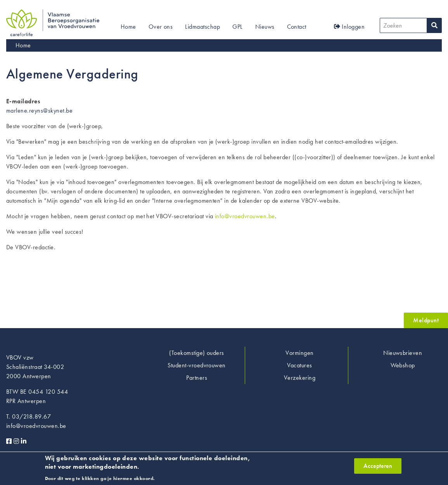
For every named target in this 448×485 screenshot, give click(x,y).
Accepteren (378, 468)
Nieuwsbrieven (403, 353)
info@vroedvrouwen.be (245, 216)
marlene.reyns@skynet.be (39, 110)
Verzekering (300, 378)
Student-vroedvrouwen (197, 365)
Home (128, 27)
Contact (297, 27)
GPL (237, 27)
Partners (197, 378)
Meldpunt (426, 320)
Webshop (403, 365)
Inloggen (349, 27)
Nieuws (265, 27)
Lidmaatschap (202, 27)
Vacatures (299, 365)
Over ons (161, 27)
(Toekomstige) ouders (197, 353)
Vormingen (299, 353)
